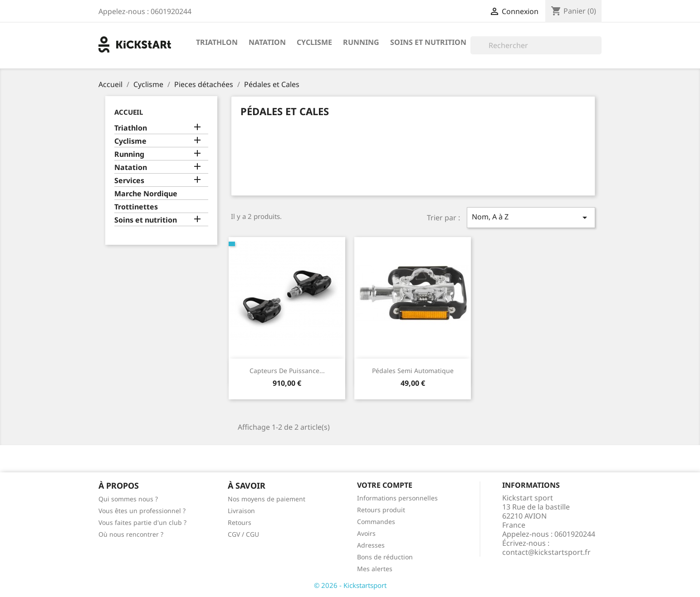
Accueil (129, 112)
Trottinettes (136, 207)
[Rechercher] (536, 45)
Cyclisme (314, 42)
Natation (267, 42)
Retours (240, 522)
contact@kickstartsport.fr (546, 552)
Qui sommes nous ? (128, 499)
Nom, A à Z (531, 217)
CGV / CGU (243, 534)
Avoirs (366, 533)
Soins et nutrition (428, 42)
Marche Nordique (146, 194)
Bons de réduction (385, 557)
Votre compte (385, 485)
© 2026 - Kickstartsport (350, 585)
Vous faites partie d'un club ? (142, 522)
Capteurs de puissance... (287, 371)
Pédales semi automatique (413, 371)
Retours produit (381, 510)
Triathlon (217, 42)
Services (129, 181)
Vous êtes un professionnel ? (142, 511)
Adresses (371, 545)
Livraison (241, 511)
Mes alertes (375, 569)
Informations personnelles (397, 498)
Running (361, 42)
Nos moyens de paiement (267, 499)
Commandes (376, 522)
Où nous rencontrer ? (131, 534)
